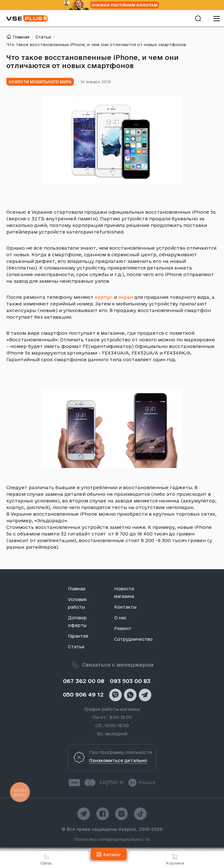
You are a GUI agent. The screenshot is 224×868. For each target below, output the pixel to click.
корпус (104, 297)
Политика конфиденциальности (112, 839)
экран (126, 297)
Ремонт (123, 628)
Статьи (43, 37)
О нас (120, 618)
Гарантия (78, 636)
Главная (21, 37)
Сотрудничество (133, 639)
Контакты (125, 607)
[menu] (216, 18)
